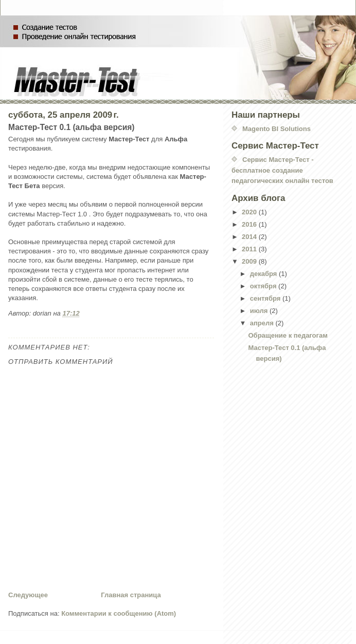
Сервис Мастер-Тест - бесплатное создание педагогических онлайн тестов (282, 170)
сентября (266, 298)
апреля (263, 323)
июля (260, 311)
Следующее (28, 595)
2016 (250, 224)
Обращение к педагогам (288, 335)
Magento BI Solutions (277, 129)
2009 (250, 261)
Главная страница (131, 595)
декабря (264, 274)
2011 (250, 249)
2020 (250, 212)
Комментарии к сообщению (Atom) (119, 613)
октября (264, 286)
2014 (250, 237)
